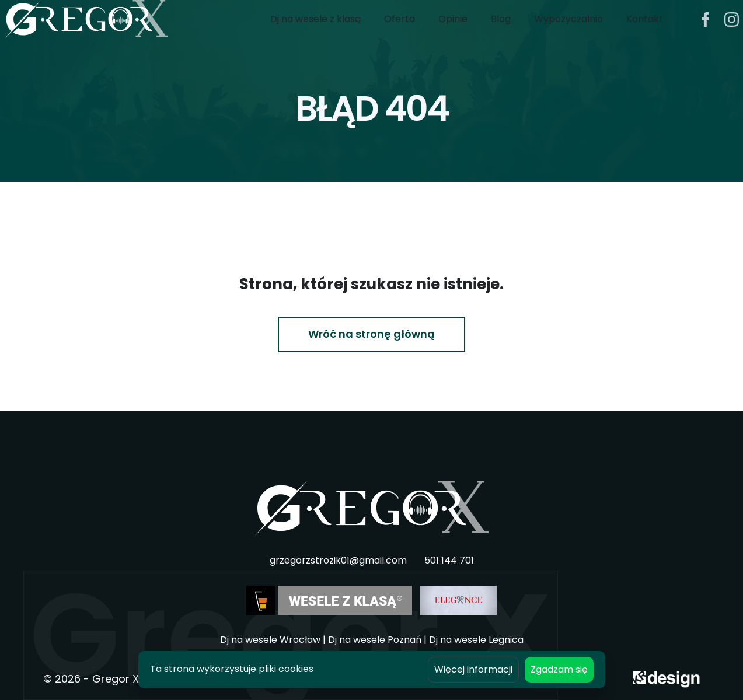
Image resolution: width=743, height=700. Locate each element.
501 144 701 (449, 560)
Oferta (400, 31)
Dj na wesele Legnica (476, 640)
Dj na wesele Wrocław (270, 640)
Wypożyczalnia (568, 31)
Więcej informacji (473, 669)
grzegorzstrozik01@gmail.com (338, 560)
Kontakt (645, 31)
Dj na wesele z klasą (315, 31)
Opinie (453, 31)
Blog (501, 31)
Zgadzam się (559, 669)
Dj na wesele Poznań (375, 640)
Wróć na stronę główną (371, 334)
